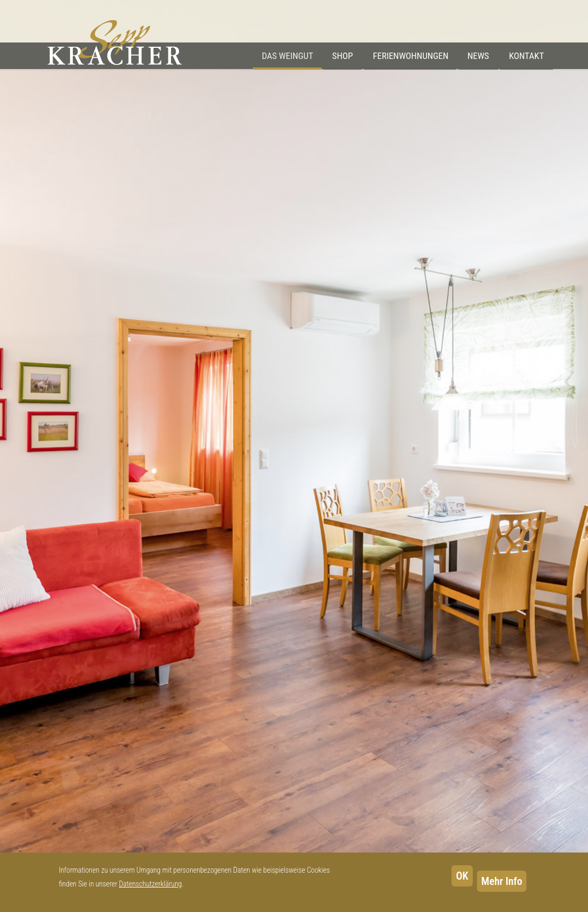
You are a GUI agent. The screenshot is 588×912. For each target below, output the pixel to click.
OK (462, 876)
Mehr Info (502, 881)
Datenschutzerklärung (151, 884)
